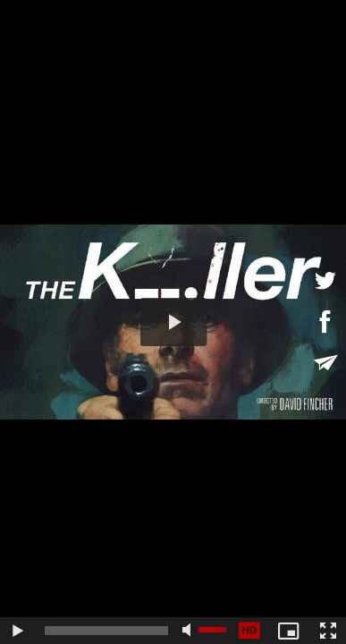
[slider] (106, 631)
